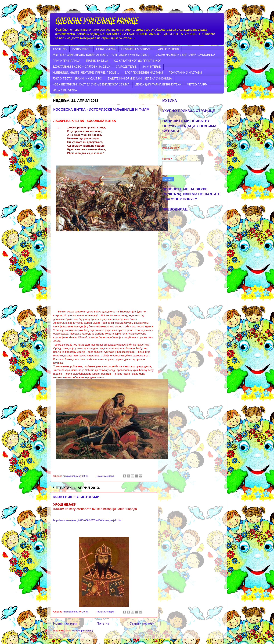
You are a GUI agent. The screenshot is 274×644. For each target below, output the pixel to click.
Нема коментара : (106, 476)
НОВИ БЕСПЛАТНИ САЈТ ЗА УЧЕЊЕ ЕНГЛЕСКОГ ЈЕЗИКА (91, 85)
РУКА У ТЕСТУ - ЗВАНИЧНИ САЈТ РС (77, 79)
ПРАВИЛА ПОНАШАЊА (137, 49)
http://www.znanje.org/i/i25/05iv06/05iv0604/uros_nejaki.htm (88, 520)
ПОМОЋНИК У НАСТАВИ (185, 73)
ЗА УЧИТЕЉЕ (151, 67)
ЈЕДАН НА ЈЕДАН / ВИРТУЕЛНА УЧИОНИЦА (185, 55)
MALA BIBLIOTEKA (65, 90)
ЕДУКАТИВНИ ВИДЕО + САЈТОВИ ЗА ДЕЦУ (81, 67)
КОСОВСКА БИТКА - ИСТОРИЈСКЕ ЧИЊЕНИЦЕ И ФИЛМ (101, 109)
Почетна (103, 623)
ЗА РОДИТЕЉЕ (126, 67)
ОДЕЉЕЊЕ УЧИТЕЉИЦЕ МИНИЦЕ (96, 21)
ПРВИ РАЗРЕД (106, 49)
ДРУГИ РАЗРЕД (168, 49)
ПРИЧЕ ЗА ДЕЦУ (97, 61)
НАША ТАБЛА (81, 49)
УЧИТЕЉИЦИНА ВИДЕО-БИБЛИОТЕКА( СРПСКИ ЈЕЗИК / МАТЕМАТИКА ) (101, 55)
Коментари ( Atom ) (82, 631)
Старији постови (142, 623)
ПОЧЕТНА (60, 49)
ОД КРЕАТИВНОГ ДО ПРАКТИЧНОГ (138, 61)
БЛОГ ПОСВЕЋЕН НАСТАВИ (144, 73)
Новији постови (65, 623)
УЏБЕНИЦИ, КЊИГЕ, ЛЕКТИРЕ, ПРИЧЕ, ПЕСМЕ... (86, 73)
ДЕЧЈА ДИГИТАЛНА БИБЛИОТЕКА (158, 85)
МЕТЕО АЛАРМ (197, 85)
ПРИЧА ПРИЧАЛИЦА (66, 61)
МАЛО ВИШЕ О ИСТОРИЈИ (76, 497)
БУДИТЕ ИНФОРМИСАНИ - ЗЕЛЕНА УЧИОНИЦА (140, 79)
